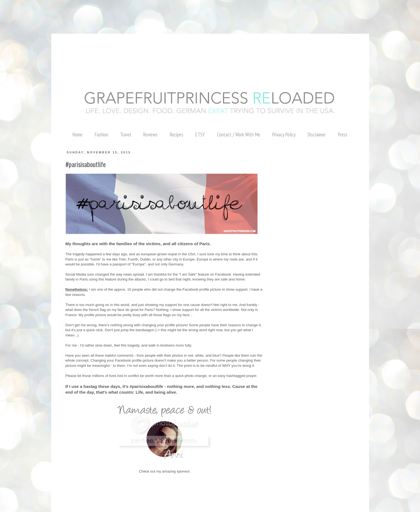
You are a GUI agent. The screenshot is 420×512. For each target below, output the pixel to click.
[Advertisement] (100, 12)
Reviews (150, 135)
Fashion (101, 135)
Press (343, 135)
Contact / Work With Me (239, 135)
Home (77, 135)
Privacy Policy (284, 135)
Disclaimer (317, 135)
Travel (126, 135)
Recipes (176, 135)
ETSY (200, 135)
